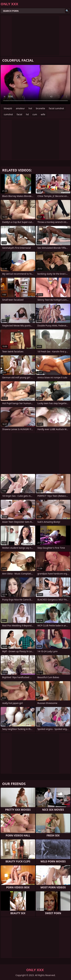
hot (30, 108)
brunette (40, 108)
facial (19, 114)
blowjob (8, 108)
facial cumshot (56, 108)
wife (43, 114)
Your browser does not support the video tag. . (35, 85)
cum (35, 114)
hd (27, 114)
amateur (20, 108)
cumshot (8, 114)
